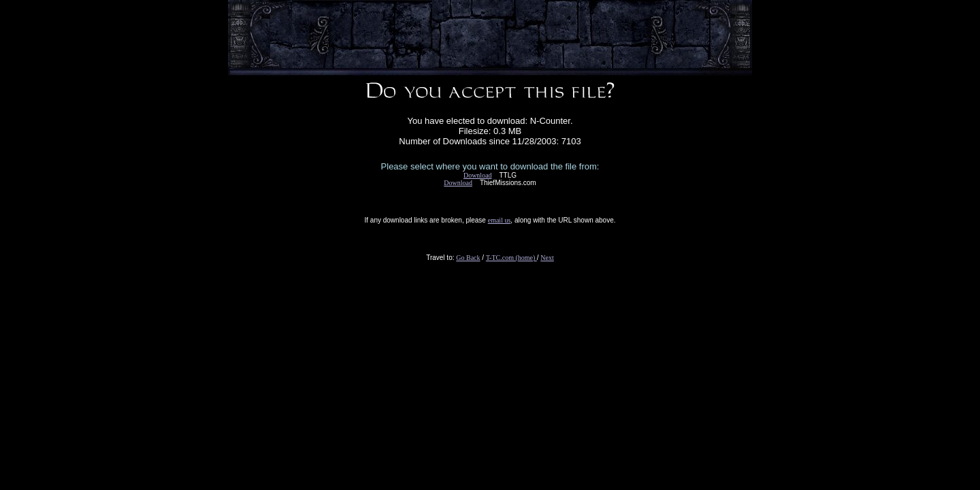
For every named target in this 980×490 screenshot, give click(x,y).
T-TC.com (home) (511, 258)
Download (478, 175)
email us (500, 220)
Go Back (468, 258)
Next (547, 258)
